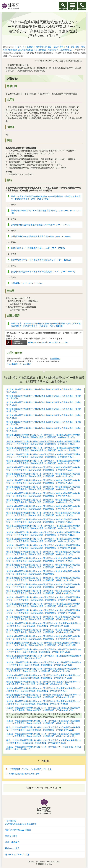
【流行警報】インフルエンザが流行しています (30, 769)
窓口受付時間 (11, 836)
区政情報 (30, 47)
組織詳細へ (55, 358)
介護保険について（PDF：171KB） (27, 283)
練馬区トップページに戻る (17, 855)
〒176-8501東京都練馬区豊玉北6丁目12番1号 (21, 822)
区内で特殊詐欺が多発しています (24, 774)
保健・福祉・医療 (72, 47)
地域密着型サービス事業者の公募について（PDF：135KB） (39, 248)
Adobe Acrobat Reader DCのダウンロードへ (37, 342)
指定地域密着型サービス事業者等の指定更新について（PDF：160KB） (44, 272)
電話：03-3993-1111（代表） (19, 830)
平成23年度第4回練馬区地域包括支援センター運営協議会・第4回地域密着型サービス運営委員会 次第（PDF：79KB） (46, 198)
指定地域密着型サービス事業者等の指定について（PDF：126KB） (42, 260)
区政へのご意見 (12, 848)
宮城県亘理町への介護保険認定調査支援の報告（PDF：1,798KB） (41, 236)
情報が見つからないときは (42, 788)
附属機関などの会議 (43, 47)
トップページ (19, 47)
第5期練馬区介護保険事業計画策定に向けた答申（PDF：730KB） (41, 225)
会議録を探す (58, 47)
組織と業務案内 (12, 842)
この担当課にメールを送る (19, 364)
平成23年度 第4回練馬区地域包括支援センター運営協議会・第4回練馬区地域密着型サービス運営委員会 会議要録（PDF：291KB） (46, 325)
